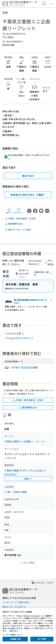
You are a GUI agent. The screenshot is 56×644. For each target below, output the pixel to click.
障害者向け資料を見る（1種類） (28, 195)
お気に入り (9, 211)
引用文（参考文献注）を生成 (20, 219)
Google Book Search (20, 338)
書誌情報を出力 (14, 224)
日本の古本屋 (16, 333)
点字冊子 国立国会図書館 (24, 367)
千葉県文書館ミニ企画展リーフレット (25, 441)
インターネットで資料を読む (16, 602)
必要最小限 (15, 639)
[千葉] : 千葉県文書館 (16, 492)
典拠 (28, 479)
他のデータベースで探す (18, 230)
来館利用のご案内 (43, 274)
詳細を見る (14, 631)
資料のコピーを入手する (14, 607)
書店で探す (28, 176)
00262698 (10, 474)
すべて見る (46, 89)
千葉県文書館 (11, 470)
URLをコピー (19, 211)
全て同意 (42, 639)
